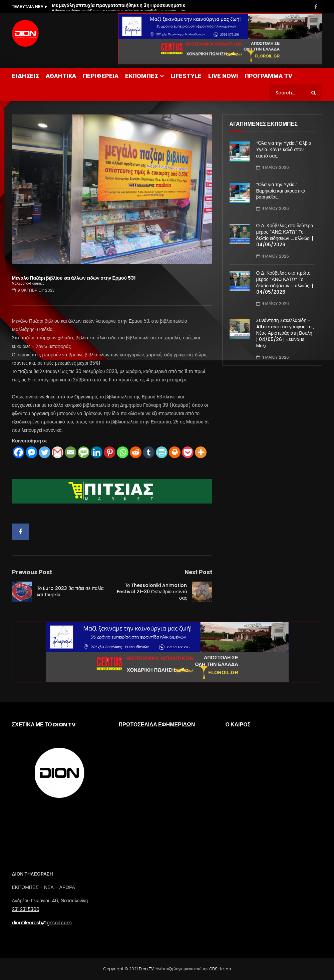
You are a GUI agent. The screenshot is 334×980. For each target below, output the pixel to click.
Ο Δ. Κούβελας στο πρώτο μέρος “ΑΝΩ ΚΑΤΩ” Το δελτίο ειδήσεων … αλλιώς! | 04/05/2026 (285, 282)
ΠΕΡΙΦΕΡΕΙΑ (101, 76)
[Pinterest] (110, 452)
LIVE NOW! (223, 76)
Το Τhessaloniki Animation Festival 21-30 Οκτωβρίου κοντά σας (152, 592)
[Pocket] (188, 452)
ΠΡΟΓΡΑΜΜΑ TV (268, 76)
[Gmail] (58, 452)
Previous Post (32, 572)
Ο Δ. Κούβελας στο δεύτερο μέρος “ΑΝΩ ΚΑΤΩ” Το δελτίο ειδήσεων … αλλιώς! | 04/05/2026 (285, 235)
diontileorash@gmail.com (42, 923)
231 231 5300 (26, 909)
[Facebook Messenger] (32, 452)
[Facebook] (19, 452)
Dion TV (146, 969)
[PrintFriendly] (162, 452)
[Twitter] (45, 452)
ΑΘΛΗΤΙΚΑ (61, 76)
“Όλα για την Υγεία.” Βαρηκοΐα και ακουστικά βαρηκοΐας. (281, 191)
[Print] (175, 452)
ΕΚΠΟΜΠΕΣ (142, 76)
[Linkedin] (97, 452)
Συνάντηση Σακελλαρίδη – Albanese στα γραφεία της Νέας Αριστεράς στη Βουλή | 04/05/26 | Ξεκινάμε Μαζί (285, 333)
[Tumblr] (149, 452)
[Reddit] (136, 452)
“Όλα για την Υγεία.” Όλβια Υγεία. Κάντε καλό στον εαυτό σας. (284, 149)
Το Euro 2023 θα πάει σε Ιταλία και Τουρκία (70, 591)
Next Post (198, 572)
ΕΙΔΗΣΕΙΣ (26, 76)
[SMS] (84, 452)
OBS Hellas (220, 969)
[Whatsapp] (123, 452)
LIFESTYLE (186, 76)
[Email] (71, 452)
